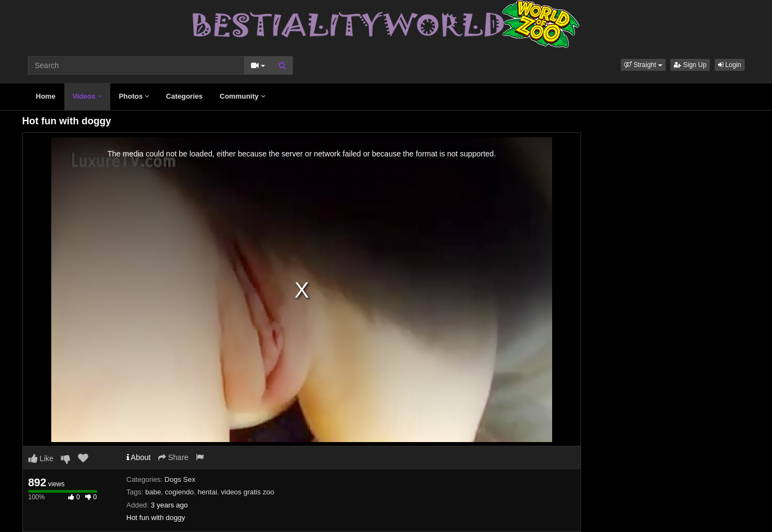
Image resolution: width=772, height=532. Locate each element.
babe (153, 492)
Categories (184, 96)
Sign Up (690, 65)
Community (243, 96)
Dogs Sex (180, 479)
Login (730, 65)
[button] (643, 65)
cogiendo (179, 492)
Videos (87, 96)
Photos (134, 96)
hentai (207, 492)
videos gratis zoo (248, 492)
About (139, 457)
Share (173, 457)
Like (41, 458)
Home (46, 96)
